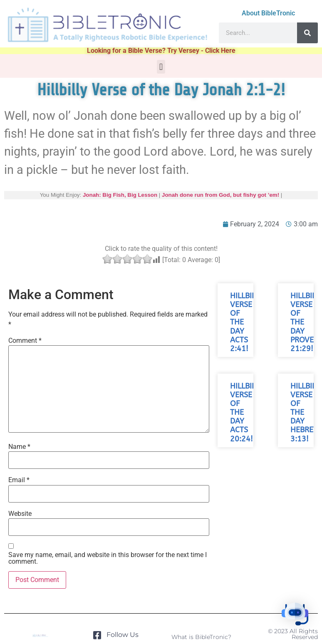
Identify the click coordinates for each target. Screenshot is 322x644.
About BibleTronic (268, 13)
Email (19, 480)
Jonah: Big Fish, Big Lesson (120, 195)
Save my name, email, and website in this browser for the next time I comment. (108, 558)
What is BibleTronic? (201, 637)
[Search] (307, 33)
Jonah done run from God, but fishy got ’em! (220, 195)
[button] (161, 67)
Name (19, 447)
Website (20, 514)
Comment (25, 341)
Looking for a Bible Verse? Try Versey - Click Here (161, 51)
